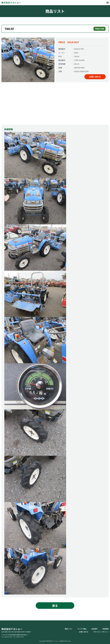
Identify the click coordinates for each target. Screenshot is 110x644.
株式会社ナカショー (11, 3)
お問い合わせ (95, 77)
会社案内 (94, 629)
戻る (55, 606)
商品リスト (69, 629)
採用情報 (105, 629)
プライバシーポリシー (101, 632)
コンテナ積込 (82, 629)
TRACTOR (99, 29)
